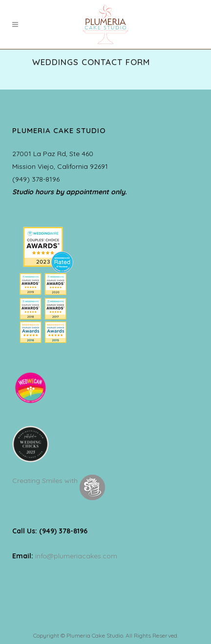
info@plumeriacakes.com (76, 556)
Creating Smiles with (59, 481)
